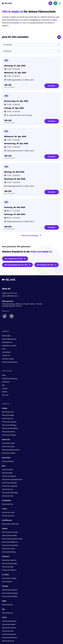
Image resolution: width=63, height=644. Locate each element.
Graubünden (7, 500)
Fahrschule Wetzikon (9, 634)
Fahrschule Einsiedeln (9, 535)
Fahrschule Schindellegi (10, 545)
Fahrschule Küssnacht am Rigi (12, 539)
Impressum (6, 382)
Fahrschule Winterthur (10, 638)
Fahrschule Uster (8, 631)
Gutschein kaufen (8, 359)
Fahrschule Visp (7, 605)
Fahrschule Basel (8, 461)
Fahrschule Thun (8, 496)
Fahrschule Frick (8, 418)
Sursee (16, 23)
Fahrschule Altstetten (9, 621)
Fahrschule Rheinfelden (10, 428)
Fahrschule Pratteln (9, 453)
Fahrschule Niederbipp (10, 493)
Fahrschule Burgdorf (9, 476)
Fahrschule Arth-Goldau (10, 532)
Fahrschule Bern (8, 470)
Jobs (4, 385)
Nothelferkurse (7, 342)
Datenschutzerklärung (10, 379)
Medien (5, 392)
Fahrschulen (6, 336)
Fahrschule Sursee (8, 516)
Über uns (5, 395)
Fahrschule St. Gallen (9, 578)
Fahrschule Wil (7, 582)
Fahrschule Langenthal (10, 486)
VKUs (4, 349)
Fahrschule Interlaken (9, 483)
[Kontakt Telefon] (50, 3)
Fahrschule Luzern (8, 512)
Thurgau (5, 586)
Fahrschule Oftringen (9, 425)
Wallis (4, 601)
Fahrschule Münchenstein (11, 450)
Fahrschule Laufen (8, 443)
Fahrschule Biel (7, 473)
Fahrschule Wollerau (9, 552)
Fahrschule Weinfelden (10, 596)
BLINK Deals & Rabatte (10, 362)
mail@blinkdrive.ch (12, 296)
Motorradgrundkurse (9, 339)
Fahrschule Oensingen (10, 563)
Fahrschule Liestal (8, 446)
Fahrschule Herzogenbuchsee (12, 479)
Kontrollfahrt (6, 352)
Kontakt (5, 388)
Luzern (54, 20)
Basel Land (6, 439)
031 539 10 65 (12, 293)
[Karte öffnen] (59, 37)
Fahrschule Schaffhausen (11, 524)
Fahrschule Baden (8, 415)
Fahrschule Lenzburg (9, 422)
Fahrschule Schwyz (8, 549)
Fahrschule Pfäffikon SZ (10, 542)
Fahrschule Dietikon (9, 624)
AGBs (4, 375)
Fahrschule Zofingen (9, 435)
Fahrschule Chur (8, 504)
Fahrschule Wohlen (9, 432)
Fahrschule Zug (7, 613)
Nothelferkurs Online (9, 346)
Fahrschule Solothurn (9, 570)
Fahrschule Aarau (8, 412)
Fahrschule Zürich (8, 641)
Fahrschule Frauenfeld (10, 590)
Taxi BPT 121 (6, 355)
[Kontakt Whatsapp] (55, 3)
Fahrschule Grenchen (9, 560)
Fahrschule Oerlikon (9, 628)
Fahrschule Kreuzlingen (10, 593)
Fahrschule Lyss (7, 489)
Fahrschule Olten (8, 567)
